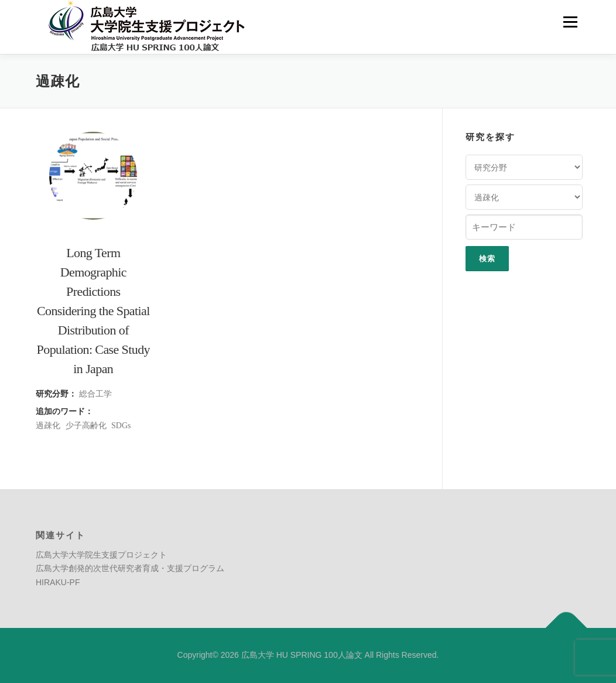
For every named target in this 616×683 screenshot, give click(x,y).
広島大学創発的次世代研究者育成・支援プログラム (130, 568)
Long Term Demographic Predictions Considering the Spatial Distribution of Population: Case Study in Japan (93, 311)
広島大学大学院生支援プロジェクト (101, 555)
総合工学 (95, 394)
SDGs (121, 426)
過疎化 (48, 426)
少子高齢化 (86, 426)
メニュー (570, 22)
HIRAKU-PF (58, 582)
